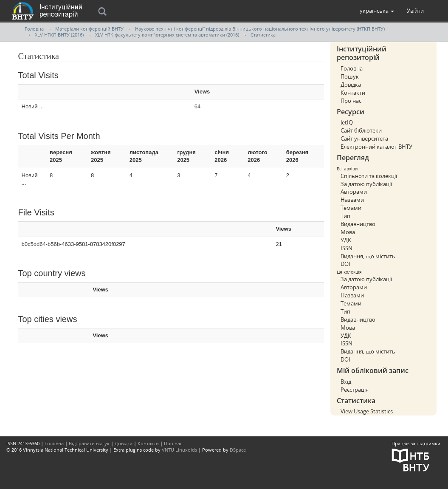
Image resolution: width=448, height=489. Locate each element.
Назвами (352, 200)
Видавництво (358, 224)
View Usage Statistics (367, 411)
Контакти (353, 93)
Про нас (351, 101)
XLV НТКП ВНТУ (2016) (59, 35)
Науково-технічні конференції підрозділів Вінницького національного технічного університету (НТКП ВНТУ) (260, 29)
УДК (346, 240)
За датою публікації (366, 184)
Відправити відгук (89, 443)
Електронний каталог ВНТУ (376, 147)
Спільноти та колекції (369, 176)
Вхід (346, 382)
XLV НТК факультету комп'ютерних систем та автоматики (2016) (167, 35)
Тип (345, 216)
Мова (348, 232)
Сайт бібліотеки (361, 130)
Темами (351, 208)
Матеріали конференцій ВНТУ (89, 29)
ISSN (347, 248)
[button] (377, 11)
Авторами (354, 192)
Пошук (350, 76)
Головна (34, 29)
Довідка (351, 85)
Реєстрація (355, 390)
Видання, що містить (368, 256)
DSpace (238, 450)
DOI (345, 264)
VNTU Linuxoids (179, 450)
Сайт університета (364, 139)
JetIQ (347, 122)
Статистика (263, 35)
